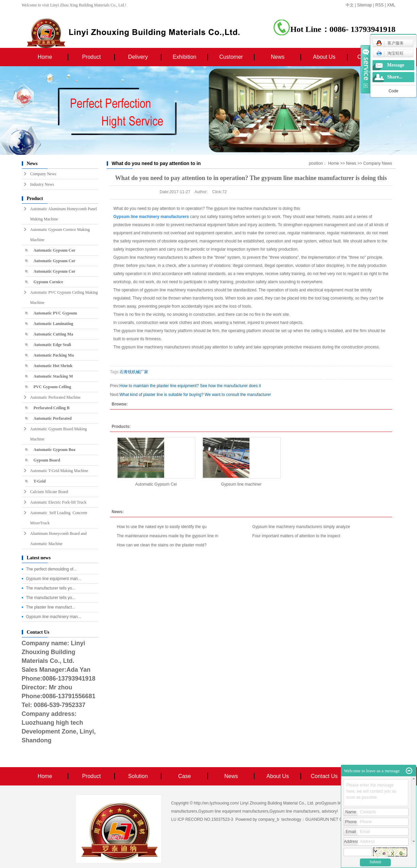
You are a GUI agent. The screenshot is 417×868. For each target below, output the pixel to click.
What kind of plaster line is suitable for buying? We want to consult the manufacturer (195, 395)
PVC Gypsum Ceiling (53, 387)
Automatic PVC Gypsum (55, 313)
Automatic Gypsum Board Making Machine (59, 434)
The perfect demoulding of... (51, 569)
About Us (324, 57)
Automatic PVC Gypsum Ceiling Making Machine (64, 297)
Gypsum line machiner (241, 484)
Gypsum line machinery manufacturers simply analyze (301, 527)
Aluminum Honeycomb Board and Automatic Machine (58, 539)
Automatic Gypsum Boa (55, 450)
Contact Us (324, 776)
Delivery (138, 57)
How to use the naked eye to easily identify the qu (162, 527)
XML (391, 5)
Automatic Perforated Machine (56, 397)
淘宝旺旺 (390, 53)
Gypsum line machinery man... (54, 617)
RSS (379, 5)
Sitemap (365, 5)
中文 (350, 5)
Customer (231, 57)
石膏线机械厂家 (134, 372)
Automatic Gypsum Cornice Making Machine (60, 235)
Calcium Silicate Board (49, 492)
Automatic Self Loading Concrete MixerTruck (60, 518)
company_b (268, 819)
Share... (395, 77)
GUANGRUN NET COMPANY (332, 819)
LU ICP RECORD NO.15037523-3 (202, 819)
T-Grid (40, 481)
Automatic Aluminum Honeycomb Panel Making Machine (64, 214)
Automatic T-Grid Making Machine (59, 471)
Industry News (42, 184)
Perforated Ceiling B (52, 408)
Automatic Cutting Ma (54, 334)
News (278, 57)
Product (91, 57)
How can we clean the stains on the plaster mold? (162, 545)
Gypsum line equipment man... (54, 579)
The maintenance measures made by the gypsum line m (168, 536)
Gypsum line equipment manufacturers (233, 811)
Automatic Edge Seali (53, 345)
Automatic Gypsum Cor (55, 250)
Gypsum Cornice (48, 282)
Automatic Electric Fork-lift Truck (58, 502)
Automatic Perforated (53, 418)
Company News (43, 174)
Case (184, 776)
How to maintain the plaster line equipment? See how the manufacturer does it (190, 386)
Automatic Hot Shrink (53, 366)
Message (396, 65)
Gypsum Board (47, 460)
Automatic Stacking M (53, 376)
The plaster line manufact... (51, 607)
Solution (138, 776)
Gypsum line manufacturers (294, 811)
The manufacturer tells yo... (51, 588)
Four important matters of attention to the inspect (296, 536)
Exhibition (184, 57)
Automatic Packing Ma (54, 355)
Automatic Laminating (54, 324)
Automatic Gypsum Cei (156, 484)
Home (45, 57)
